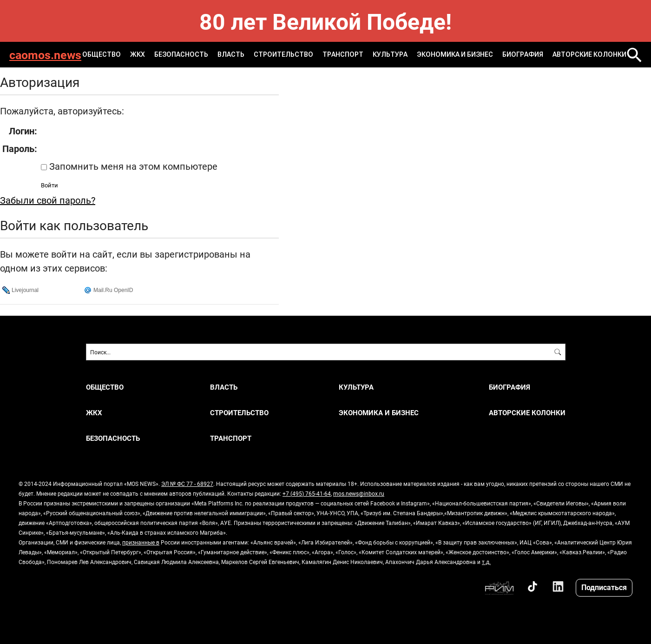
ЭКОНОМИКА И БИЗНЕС (455, 54)
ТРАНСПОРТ (343, 54)
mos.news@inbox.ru (359, 493)
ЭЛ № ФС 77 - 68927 (187, 484)
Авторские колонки (589, 54)
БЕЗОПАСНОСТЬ (181, 54)
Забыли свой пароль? (48, 200)
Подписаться (604, 587)
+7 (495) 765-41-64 (307, 493)
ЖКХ (138, 54)
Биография (523, 54)
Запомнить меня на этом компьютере (132, 166)
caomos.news (45, 55)
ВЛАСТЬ (231, 54)
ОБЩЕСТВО (102, 54)
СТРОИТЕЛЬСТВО (283, 54)
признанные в (141, 542)
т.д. (486, 562)
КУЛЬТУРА (390, 54)
